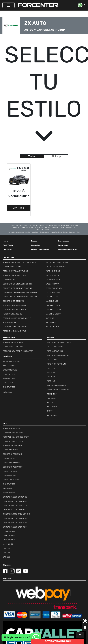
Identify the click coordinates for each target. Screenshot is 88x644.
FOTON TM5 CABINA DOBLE (57, 262)
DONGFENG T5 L (10, 476)
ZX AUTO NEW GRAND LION (58, 390)
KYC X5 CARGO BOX (54, 288)
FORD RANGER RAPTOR (13, 347)
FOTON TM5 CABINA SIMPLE (15, 331)
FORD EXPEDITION (11, 450)
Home (6, 241)
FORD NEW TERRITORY (12, 428)
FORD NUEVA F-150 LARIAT (58, 355)
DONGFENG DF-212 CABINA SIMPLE (18, 284)
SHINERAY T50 (9, 383)
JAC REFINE (51, 322)
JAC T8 (50, 402)
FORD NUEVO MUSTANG (13, 343)
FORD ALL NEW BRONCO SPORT (16, 437)
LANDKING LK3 (52, 297)
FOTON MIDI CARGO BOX (13, 314)
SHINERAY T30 (9, 484)
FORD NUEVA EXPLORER (13, 441)
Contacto (7, 249)
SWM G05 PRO (9, 493)
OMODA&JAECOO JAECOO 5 (15, 501)
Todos (32, 156)
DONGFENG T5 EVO (11, 480)
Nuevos (34, 241)
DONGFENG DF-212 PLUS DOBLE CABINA (20, 297)
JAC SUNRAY (52, 415)
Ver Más (19, 208)
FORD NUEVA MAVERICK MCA (59, 343)
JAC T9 (50, 411)
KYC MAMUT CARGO (54, 280)
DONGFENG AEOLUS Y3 (13, 454)
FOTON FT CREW (52, 275)
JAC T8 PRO (52, 407)
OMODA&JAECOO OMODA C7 (15, 505)
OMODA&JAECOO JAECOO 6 (15, 518)
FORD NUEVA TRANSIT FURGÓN (16, 271)
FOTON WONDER (10, 322)
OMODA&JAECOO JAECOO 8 (15, 527)
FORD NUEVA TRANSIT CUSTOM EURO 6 (19, 262)
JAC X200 (50, 318)
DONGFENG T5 (9, 458)
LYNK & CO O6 (9, 535)
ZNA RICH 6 (51, 398)
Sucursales (63, 245)
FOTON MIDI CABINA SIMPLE (15, 305)
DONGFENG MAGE (10, 471)
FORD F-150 (52, 360)
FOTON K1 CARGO (53, 271)
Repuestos (35, 245)
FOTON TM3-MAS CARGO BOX (15, 327)
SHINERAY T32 (9, 378)
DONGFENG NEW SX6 (12, 463)
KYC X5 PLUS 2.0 (53, 292)
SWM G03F (7, 488)
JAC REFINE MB (52, 327)
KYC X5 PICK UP (52, 284)
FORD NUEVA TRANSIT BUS (14, 275)
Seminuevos (64, 241)
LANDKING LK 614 (53, 305)
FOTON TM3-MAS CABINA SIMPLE (17, 318)
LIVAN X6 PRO (9, 531)
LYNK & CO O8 (9, 540)
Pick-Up (56, 156)
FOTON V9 (51, 381)
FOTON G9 (51, 373)
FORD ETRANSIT (10, 280)
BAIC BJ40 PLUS (10, 370)
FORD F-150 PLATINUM (56, 364)
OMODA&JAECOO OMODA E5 (15, 523)
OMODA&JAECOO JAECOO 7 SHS (17, 514)
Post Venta (8, 245)
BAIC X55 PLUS (9, 366)
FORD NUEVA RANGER (56, 347)
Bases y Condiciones (40, 249)
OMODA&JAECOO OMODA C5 (15, 497)
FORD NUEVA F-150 (55, 351)
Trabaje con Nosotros (68, 249)
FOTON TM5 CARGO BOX (56, 267)
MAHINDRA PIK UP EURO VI (58, 385)
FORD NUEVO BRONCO (12, 446)
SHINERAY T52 (9, 387)
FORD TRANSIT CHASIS (12, 267)
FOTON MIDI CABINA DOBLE (14, 310)
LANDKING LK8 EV (53, 314)
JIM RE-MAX (52, 394)
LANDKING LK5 (52, 301)
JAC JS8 (7, 557)
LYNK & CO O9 (9, 544)
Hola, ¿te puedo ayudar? (17, 637)
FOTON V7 (51, 377)
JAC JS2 (7, 548)
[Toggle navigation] (8, 5)
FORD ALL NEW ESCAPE (13, 433)
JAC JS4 (7, 553)
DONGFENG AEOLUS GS (13, 467)
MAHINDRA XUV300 (11, 361)
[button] (81, 5)
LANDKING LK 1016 (53, 310)
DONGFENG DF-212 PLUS (13, 301)
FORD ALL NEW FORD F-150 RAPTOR (18, 351)
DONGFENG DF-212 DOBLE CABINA (17, 288)
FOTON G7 (51, 368)
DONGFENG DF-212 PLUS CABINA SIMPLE (20, 292)
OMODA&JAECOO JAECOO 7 (15, 510)
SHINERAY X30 (9, 374)
